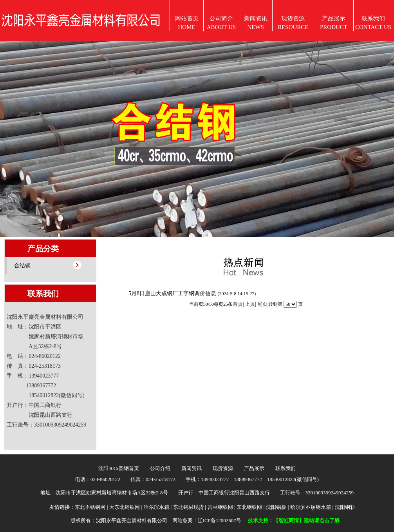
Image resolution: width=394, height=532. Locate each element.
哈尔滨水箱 (156, 507)
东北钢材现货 (188, 507)
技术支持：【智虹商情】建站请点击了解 (294, 520)
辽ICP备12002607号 (220, 520)
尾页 (262, 304)
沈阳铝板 (276, 507)
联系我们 (286, 468)
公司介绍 (160, 468)
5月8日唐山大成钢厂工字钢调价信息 (173, 293)
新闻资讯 (192, 468)
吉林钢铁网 (220, 507)
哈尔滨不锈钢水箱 (311, 507)
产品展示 (254, 468)
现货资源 (223, 468)
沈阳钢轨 (345, 507)
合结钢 (22, 266)
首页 (238, 304)
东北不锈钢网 (90, 507)
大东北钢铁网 (125, 507)
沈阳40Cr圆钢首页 (119, 468)
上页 (250, 304)
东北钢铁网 (249, 507)
